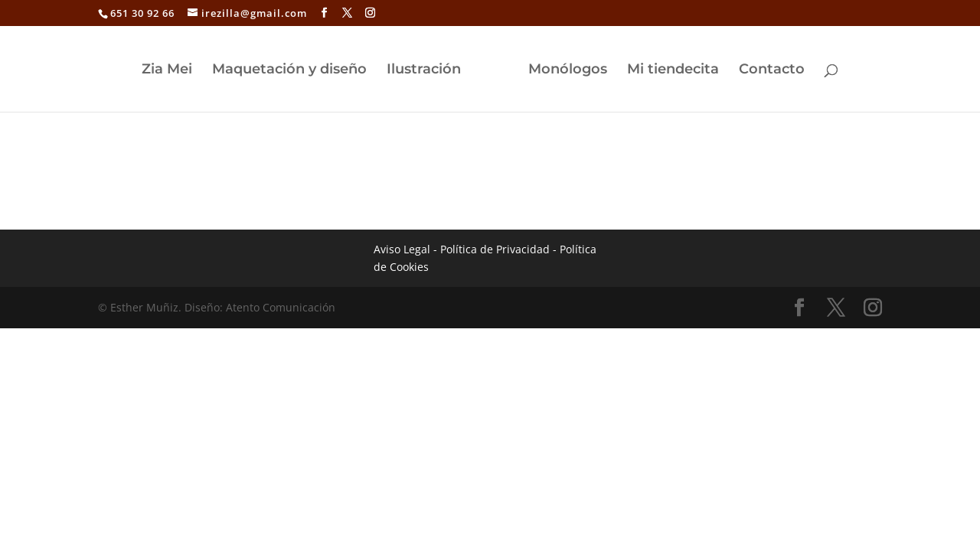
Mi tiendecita (673, 70)
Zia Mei (167, 70)
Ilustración (424, 70)
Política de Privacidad (495, 249)
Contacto (772, 70)
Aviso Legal (402, 249)
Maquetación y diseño (289, 70)
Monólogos (568, 70)
